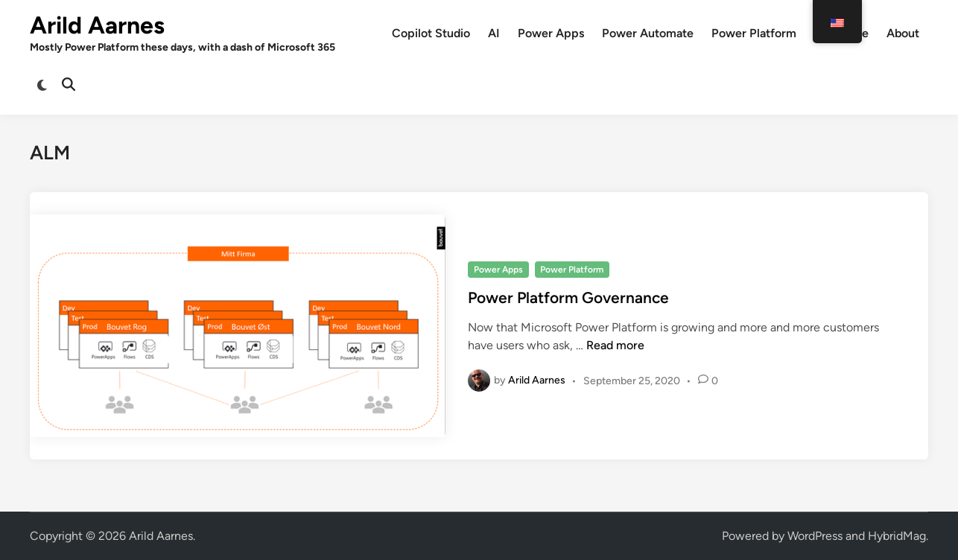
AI (494, 33)
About (903, 33)
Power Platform (754, 33)
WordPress (815, 536)
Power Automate (648, 33)
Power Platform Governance (568, 297)
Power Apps (551, 33)
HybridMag (897, 536)
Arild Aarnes (97, 25)
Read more (615, 345)
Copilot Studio (431, 33)
